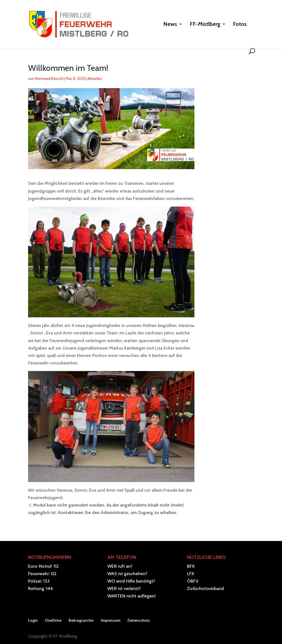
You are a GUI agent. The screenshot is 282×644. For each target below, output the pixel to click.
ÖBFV (193, 581)
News (170, 25)
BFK (191, 566)
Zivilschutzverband (205, 588)
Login (33, 620)
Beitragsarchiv (81, 620)
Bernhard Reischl (49, 79)
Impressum (111, 620)
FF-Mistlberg (205, 25)
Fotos (240, 25)
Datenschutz (139, 620)
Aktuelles (95, 79)
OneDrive (53, 620)
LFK (191, 574)
